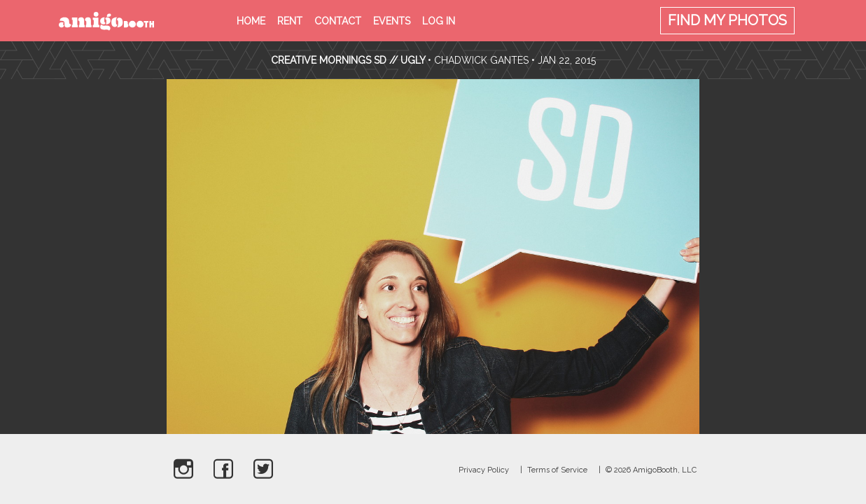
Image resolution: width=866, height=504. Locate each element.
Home (251, 21)
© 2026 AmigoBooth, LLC (651, 470)
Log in (439, 21)
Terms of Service (557, 470)
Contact (338, 21)
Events (392, 21)
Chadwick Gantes (481, 60)
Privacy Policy (484, 470)
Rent (290, 21)
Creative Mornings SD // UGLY (348, 60)
